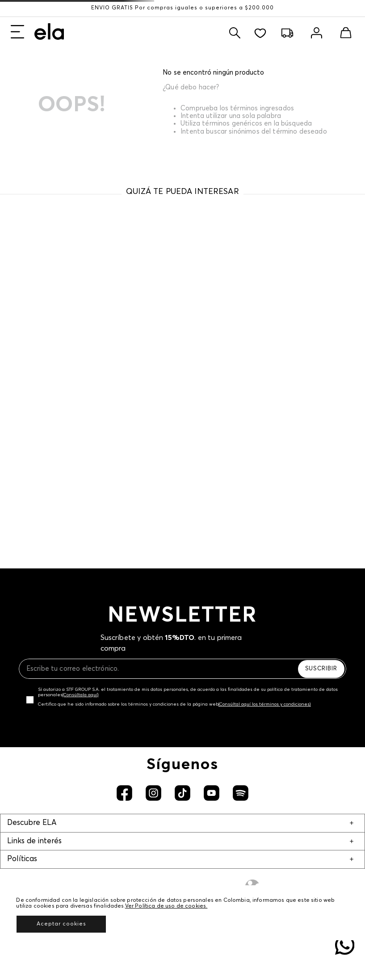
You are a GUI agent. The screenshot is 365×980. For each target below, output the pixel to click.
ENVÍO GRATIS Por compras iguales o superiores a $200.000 (182, 8)
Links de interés (34, 841)
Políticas (22, 859)
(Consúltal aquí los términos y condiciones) (265, 704)
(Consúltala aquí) (81, 695)
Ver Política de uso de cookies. (166, 906)
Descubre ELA (32, 823)
